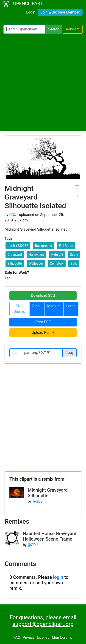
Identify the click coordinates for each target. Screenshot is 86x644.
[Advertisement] (43, 82)
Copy (69, 353)
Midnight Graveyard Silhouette (48, 493)
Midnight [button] (57, 255)
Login (31, 12)
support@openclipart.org (43, 624)
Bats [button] (74, 264)
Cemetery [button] (57, 264)
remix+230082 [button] (18, 246)
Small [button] (37, 306)
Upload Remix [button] (43, 333)
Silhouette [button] (15, 264)
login (58, 577)
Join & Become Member (60, 12)
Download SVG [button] (43, 295)
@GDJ (37, 501)
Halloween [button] (36, 255)
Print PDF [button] (43, 322)
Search (54, 29)
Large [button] (71, 306)
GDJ (13, 215)
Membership (62, 637)
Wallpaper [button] (36, 264)
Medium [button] (54, 306)
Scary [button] (74, 255)
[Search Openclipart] (24, 29)
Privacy (29, 637)
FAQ (17, 637)
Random (73, 29)
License (43, 637)
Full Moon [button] (66, 246)
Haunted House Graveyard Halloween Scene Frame (50, 536)
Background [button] (44, 246)
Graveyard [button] (15, 255)
